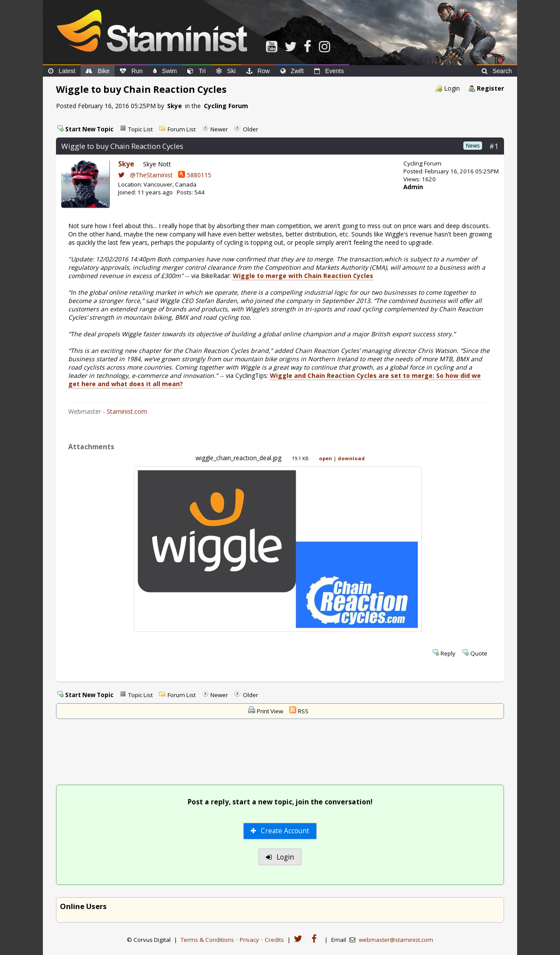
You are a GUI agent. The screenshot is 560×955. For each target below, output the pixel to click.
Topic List (140, 129)
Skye (175, 106)
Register (490, 88)
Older (250, 129)
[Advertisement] (280, 753)
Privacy (249, 940)
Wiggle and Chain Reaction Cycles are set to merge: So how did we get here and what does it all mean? (275, 380)
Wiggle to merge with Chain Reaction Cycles (303, 276)
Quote (479, 653)
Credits (274, 940)
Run (131, 71)
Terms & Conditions (207, 940)
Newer (219, 129)
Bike (98, 71)
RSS (303, 711)
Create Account (280, 831)
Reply (448, 653)
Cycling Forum (226, 106)
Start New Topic (89, 129)
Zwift (292, 71)
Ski (226, 71)
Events (329, 71)
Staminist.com (127, 411)
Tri (196, 71)
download (351, 458)
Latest (62, 71)
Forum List (182, 129)
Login (452, 88)
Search (497, 71)
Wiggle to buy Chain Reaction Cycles (122, 146)
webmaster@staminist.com (396, 940)
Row (258, 71)
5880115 (195, 175)
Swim (165, 71)
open (325, 458)
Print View (270, 711)
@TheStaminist (145, 175)
